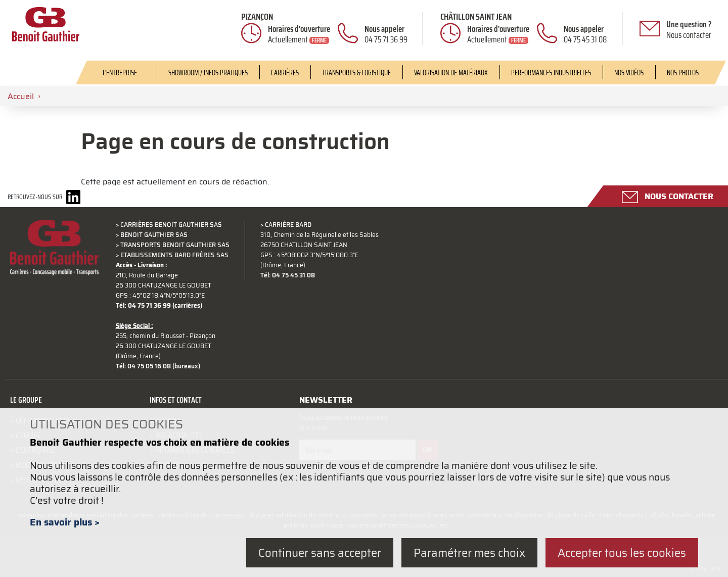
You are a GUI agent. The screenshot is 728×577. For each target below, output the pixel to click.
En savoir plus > (65, 522)
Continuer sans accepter (320, 552)
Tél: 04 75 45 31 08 (288, 275)
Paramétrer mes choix (469, 552)
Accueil (21, 96)
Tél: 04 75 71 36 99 (143, 306)
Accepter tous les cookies (622, 552)
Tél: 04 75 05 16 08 (143, 366)
